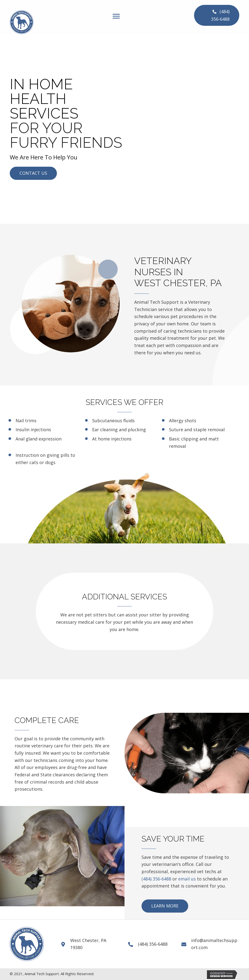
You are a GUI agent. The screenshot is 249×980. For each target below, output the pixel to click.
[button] (217, 15)
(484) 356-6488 (156, 879)
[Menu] (116, 16)
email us (187, 879)
